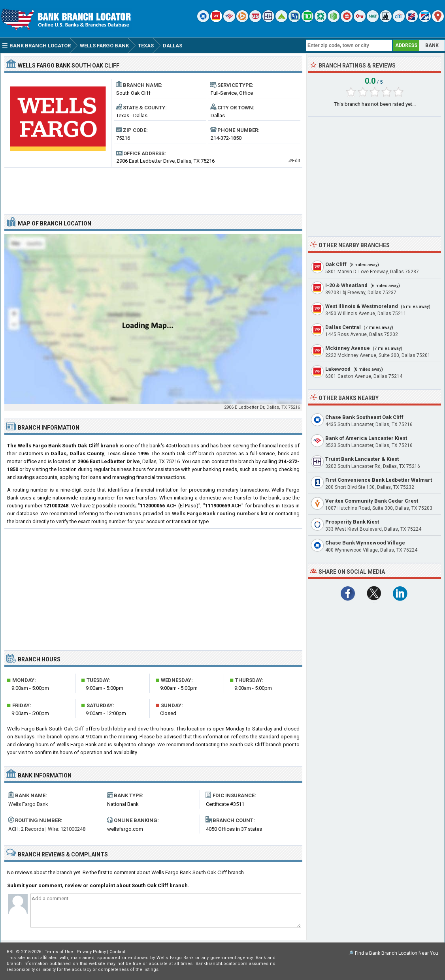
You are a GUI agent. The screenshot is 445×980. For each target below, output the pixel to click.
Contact (117, 952)
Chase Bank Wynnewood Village (365, 543)
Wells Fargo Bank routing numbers (216, 513)
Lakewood (338, 369)
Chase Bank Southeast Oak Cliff (364, 417)
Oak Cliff (336, 264)
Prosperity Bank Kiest (352, 522)
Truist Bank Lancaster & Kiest (362, 459)
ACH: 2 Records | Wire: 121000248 (47, 829)
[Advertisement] (153, 188)
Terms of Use (59, 952)
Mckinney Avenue (348, 348)
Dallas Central (343, 327)
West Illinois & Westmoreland (362, 306)
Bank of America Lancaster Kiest (366, 438)
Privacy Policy (91, 952)
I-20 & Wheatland (346, 285)
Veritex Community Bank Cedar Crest (372, 501)
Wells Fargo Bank (28, 804)
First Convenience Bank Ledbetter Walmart (379, 480)
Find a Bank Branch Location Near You (397, 953)
